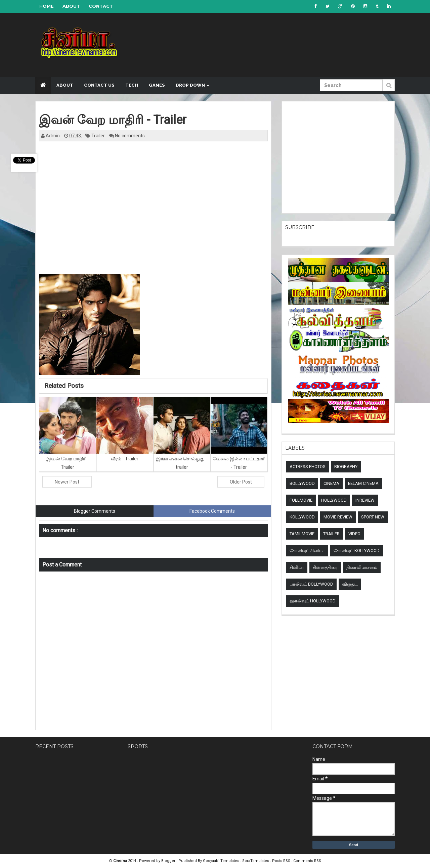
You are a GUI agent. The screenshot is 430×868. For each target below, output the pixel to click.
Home (47, 6)
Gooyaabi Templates (221, 861)
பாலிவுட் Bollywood (311, 584)
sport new (373, 517)
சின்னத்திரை (325, 567)
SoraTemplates (256, 861)
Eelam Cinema (363, 483)
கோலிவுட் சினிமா (307, 551)
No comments (130, 136)
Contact (101, 6)
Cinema (331, 483)
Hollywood (334, 500)
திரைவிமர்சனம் (362, 567)
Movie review (338, 517)
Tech (132, 85)
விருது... (350, 584)
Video (354, 534)
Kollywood (302, 517)
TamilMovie (302, 534)
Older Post (241, 482)
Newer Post (67, 482)
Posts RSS (282, 861)
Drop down (192, 85)
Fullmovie (301, 500)
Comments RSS (307, 861)
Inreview (365, 500)
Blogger (169, 861)
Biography (346, 467)
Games (157, 85)
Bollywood (302, 483)
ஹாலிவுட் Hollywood (313, 601)
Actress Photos (308, 467)
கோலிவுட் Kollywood (357, 551)
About (71, 6)
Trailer (99, 136)
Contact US (99, 85)
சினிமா (297, 567)
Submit (389, 89)
